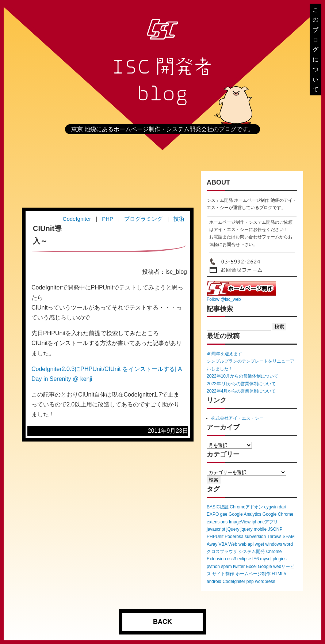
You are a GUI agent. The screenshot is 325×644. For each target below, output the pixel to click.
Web (233, 544)
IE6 (256, 559)
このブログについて (316, 50)
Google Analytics (245, 514)
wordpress (265, 582)
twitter (239, 567)
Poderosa (234, 537)
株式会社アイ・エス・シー (237, 418)
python (213, 567)
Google (265, 567)
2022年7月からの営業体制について (241, 384)
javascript (216, 529)
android (214, 582)
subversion (255, 537)
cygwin (271, 507)
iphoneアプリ (265, 522)
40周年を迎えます (224, 354)
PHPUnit (215, 537)
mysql (266, 559)
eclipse (244, 559)
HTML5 (279, 574)
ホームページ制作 (253, 574)
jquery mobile (254, 529)
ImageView (240, 522)
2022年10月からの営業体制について (242, 376)
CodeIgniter (234, 582)
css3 (232, 559)
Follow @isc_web (224, 299)
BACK (162, 622)
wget (259, 544)
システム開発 (252, 552)
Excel (251, 567)
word (288, 544)
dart (282, 507)
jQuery (233, 529)
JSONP (275, 529)
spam (226, 567)
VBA (223, 544)
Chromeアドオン (246, 507)
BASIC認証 (218, 507)
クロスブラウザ (222, 552)
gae (224, 514)
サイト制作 (223, 574)
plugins (280, 559)
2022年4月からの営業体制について (241, 391)
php (250, 582)
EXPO (213, 514)
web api (246, 544)
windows (274, 544)
